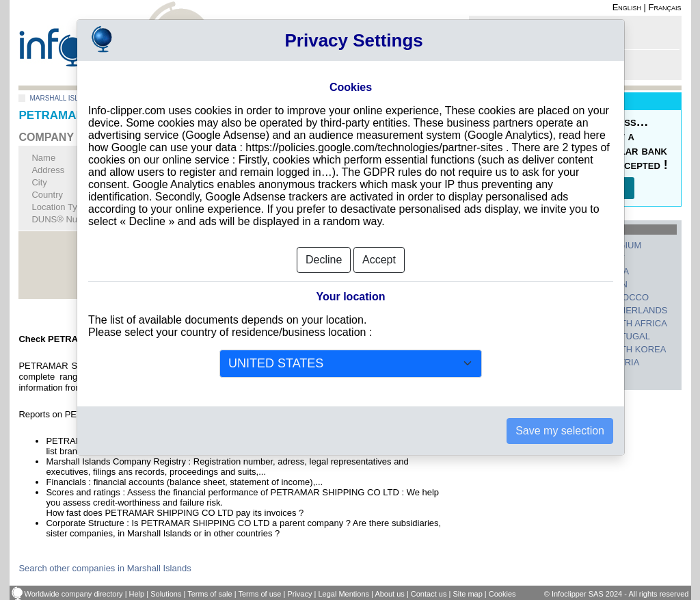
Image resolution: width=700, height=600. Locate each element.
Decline (324, 249)
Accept (379, 249)
